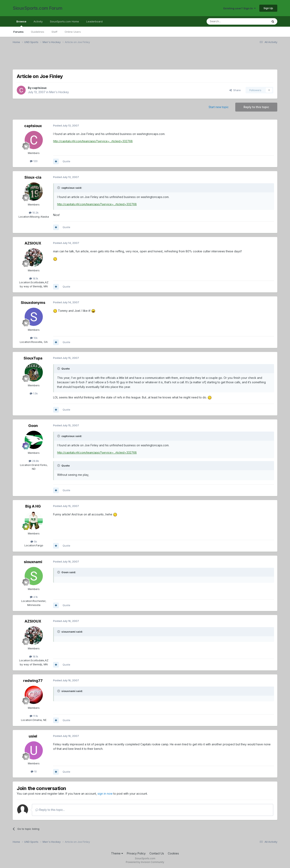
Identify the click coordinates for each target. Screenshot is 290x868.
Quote (66, 161)
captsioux (39, 88)
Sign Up (268, 8)
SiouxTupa (33, 358)
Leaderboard (94, 21)
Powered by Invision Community (145, 862)
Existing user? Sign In (240, 8)
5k (34, 541)
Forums (18, 32)
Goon (33, 426)
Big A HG (33, 506)
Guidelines (38, 32)
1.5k (34, 393)
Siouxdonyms (33, 303)
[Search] (227, 21)
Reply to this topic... (50, 810)
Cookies (173, 853)
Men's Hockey (59, 92)
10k (34, 338)
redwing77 (33, 681)
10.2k (34, 213)
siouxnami (33, 562)
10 (34, 771)
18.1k (34, 278)
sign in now (105, 794)
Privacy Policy (136, 853)
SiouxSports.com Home (64, 21)
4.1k (34, 597)
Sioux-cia (33, 177)
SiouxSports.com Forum (38, 8)
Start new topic (219, 107)
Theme (117, 853)
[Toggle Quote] (59, 188)
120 (34, 161)
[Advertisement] (134, 59)
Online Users (73, 32)
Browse (21, 23)
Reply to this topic (256, 107)
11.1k (34, 716)
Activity (38, 21)
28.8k (34, 461)
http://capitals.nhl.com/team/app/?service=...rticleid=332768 (93, 141)
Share (235, 90)
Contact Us (157, 853)
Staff (54, 32)
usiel (33, 736)
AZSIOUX (33, 243)
